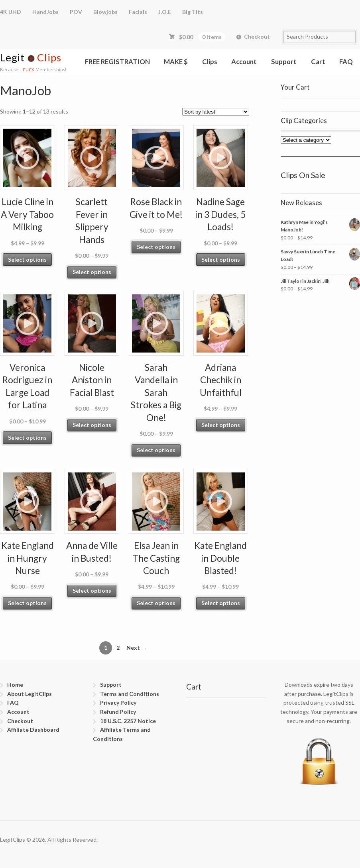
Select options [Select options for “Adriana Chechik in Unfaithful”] (221, 425)
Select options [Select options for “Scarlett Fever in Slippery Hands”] (92, 272)
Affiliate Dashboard (33, 730)
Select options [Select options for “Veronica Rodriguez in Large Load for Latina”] (27, 438)
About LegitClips (30, 694)
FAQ (346, 62)
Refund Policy (118, 712)
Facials (138, 12)
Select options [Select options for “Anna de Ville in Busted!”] (92, 591)
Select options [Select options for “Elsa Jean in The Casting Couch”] (156, 603)
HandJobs (45, 12)
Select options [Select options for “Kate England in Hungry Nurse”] (27, 603)
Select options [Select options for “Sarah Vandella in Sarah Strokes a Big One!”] (156, 450)
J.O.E (165, 12)
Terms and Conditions (130, 694)
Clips (210, 62)
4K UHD (11, 12)
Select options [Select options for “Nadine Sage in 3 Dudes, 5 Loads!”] (221, 260)
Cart (318, 62)
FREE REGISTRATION (117, 62)
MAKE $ (176, 62)
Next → (137, 648)
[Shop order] (216, 112)
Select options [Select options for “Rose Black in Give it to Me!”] (156, 247)
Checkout (257, 36)
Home (15, 685)
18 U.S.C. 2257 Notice (128, 721)
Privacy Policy (118, 702)
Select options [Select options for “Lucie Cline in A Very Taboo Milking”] (27, 260)
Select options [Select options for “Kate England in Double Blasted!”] (221, 603)
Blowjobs (105, 12)
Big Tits (193, 12)
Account (244, 62)
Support (284, 62)
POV (76, 12)
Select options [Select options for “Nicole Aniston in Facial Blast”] (92, 425)
